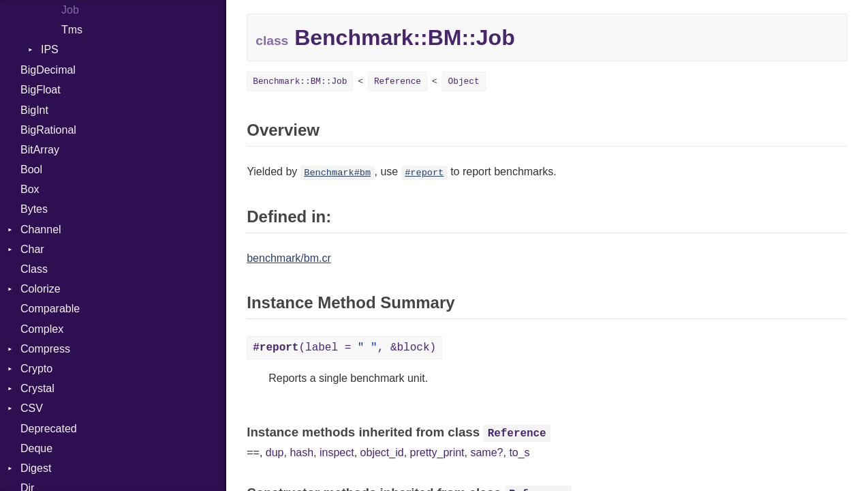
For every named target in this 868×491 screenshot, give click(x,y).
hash (301, 452)
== (253, 452)
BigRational (48, 130)
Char (32, 249)
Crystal (37, 388)
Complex (42, 329)
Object (464, 81)
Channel (41, 229)
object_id (382, 452)
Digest (36, 468)
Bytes (34, 209)
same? (486, 452)
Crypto (36, 369)
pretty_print (437, 452)
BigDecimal (48, 70)
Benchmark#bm (337, 173)
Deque (36, 448)
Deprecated (49, 429)
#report (424, 173)
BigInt (34, 110)
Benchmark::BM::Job (300, 81)
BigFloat (41, 90)
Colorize (41, 289)
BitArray (40, 150)
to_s (519, 452)
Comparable (50, 309)
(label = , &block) (344, 348)
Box (30, 189)
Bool (31, 169)
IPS (50, 49)
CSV (32, 408)
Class (34, 269)
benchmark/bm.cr (289, 258)
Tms (72, 30)
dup (275, 452)
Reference (398, 81)
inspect (337, 452)
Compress (45, 349)
